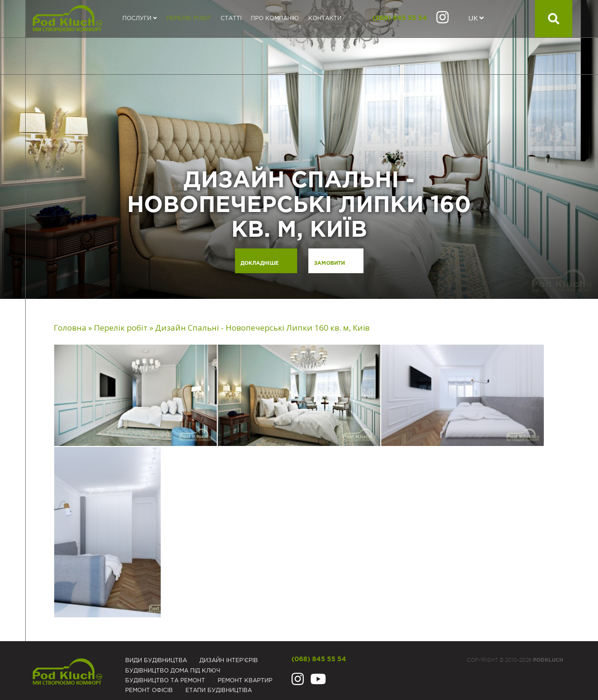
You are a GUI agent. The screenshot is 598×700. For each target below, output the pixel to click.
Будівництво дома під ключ (173, 671)
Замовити (329, 263)
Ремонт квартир (245, 681)
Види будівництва (156, 661)
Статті (231, 18)
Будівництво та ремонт (165, 681)
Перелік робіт (189, 18)
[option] (299, 149)
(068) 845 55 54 (400, 18)
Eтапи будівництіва (219, 690)
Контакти (325, 18)
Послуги (140, 18)
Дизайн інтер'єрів (229, 661)
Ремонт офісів (149, 690)
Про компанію (275, 18)
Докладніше (260, 263)
